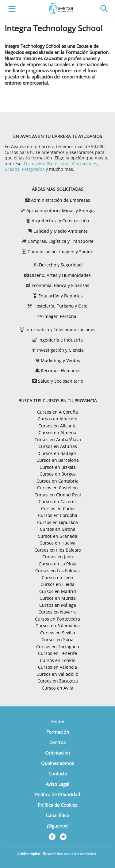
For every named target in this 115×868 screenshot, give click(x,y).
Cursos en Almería (57, 432)
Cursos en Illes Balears (58, 550)
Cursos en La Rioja (57, 564)
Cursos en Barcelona (58, 460)
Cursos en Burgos (58, 474)
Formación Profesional (47, 164)
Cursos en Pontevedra (57, 619)
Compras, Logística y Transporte (61, 241)
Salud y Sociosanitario (61, 381)
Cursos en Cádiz (58, 509)
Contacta (58, 774)
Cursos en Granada (57, 536)
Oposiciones (85, 164)
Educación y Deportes (61, 296)
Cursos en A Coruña (57, 412)
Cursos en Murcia (58, 598)
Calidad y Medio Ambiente (61, 231)
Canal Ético (57, 815)
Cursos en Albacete (57, 419)
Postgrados (33, 169)
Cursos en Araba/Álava (58, 440)
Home (58, 721)
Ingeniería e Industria (61, 340)
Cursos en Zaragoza (58, 681)
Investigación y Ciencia (60, 350)
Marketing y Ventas (60, 360)
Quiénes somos (57, 763)
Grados (12, 169)
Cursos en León (57, 577)
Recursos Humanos (61, 371)
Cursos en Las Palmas (57, 570)
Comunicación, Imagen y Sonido (60, 252)
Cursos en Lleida (57, 584)
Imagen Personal (60, 316)
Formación (58, 732)
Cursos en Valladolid (57, 674)
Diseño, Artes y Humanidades (60, 275)
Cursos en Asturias (58, 446)
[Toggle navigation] (11, 9)
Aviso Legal (57, 784)
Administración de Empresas (61, 200)
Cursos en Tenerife (57, 653)
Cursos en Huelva (57, 543)
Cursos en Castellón (57, 488)
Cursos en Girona (58, 529)
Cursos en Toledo (58, 660)
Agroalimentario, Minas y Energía (61, 210)
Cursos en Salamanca (58, 626)
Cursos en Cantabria (57, 481)
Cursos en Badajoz (58, 453)
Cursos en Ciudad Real (58, 495)
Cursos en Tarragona (58, 646)
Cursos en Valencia (57, 667)
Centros (57, 742)
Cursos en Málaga (58, 605)
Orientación (57, 753)
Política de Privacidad (57, 794)
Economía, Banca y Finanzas (60, 285)
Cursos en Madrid (58, 591)
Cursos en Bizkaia (58, 467)
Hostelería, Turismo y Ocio (60, 306)
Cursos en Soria (57, 639)
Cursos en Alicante (57, 426)
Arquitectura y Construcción (60, 221)
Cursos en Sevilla (58, 633)
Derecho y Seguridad (60, 265)
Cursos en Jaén (58, 557)
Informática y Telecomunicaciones (60, 329)
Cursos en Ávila (57, 688)
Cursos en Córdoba (58, 515)
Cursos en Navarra (57, 612)
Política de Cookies (57, 805)
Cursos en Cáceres (58, 501)
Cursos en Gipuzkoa (57, 522)
